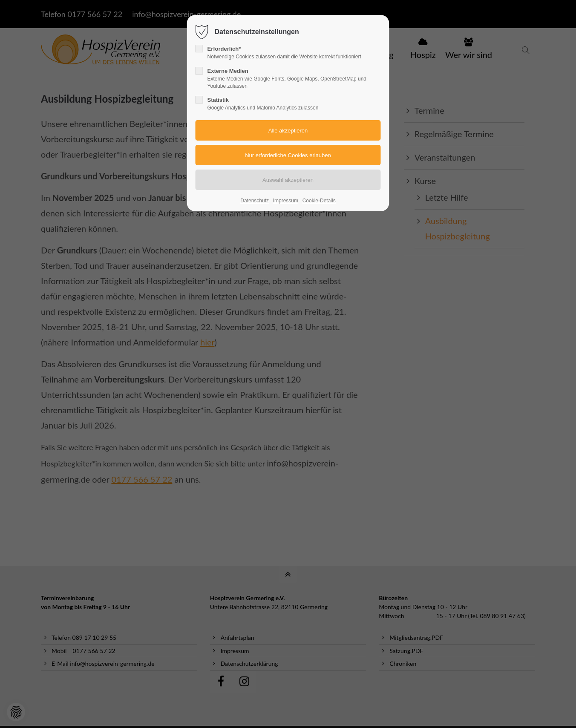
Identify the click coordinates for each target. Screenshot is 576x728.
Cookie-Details (319, 201)
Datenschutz (255, 201)
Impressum (286, 201)
